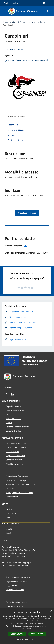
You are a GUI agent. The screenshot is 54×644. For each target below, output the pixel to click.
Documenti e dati (13, 431)
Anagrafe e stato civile (16, 443)
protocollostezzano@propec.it (20, 562)
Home (6, 22)
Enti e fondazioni (13, 419)
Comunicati (11, 513)
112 (25, 246)
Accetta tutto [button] (17, 634)
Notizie (9, 509)
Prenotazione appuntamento (18, 577)
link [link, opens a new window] (31, 629)
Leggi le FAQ (11, 585)
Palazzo (44, 22)
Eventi (9, 533)
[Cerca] (49, 11)
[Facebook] (6, 394)
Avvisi (9, 517)
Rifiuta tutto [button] (37, 634)
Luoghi (34, 22)
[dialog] (27, 626)
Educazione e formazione (17, 476)
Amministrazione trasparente (19, 602)
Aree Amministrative (15, 410)
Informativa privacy (14, 606)
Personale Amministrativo (17, 427)
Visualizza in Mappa (27, 213)
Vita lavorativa (12, 452)
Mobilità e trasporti (14, 464)
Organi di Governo (14, 406)
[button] (27, 640)
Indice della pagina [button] (16, 116)
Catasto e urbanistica (15, 460)
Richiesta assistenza (15, 590)
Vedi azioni (24, 49)
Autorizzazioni (12, 497)
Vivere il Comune (20, 22)
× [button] (51, 611)
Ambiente (10, 488)
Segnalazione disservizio (17, 581)
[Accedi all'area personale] (44, 3)
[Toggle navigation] (5, 11)
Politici (9, 423)
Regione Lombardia (12, 3)
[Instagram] (13, 394)
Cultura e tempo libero (16, 447)
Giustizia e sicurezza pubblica (19, 480)
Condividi (11, 49)
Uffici (8, 414)
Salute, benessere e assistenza (19, 493)
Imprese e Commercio (15, 456)
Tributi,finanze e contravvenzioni (20, 484)
